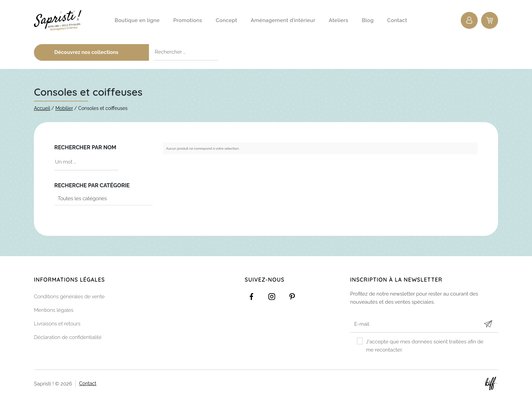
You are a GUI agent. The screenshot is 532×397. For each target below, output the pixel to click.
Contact (397, 20)
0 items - (490, 20)
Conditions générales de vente (69, 297)
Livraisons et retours (57, 324)
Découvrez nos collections (99, 52)
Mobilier (64, 108)
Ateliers (338, 20)
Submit (488, 324)
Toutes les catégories (82, 198)
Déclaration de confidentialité (68, 338)
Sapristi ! (61, 20)
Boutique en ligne (137, 20)
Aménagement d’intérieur (283, 20)
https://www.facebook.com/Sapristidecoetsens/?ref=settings (251, 297)
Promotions (188, 20)
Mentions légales (54, 310)
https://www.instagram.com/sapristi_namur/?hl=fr (272, 297)
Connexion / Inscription (469, 20)
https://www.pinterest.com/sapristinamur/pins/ (292, 297)
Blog (368, 20)
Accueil (42, 108)
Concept (226, 20)
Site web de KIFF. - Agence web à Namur (491, 383)
